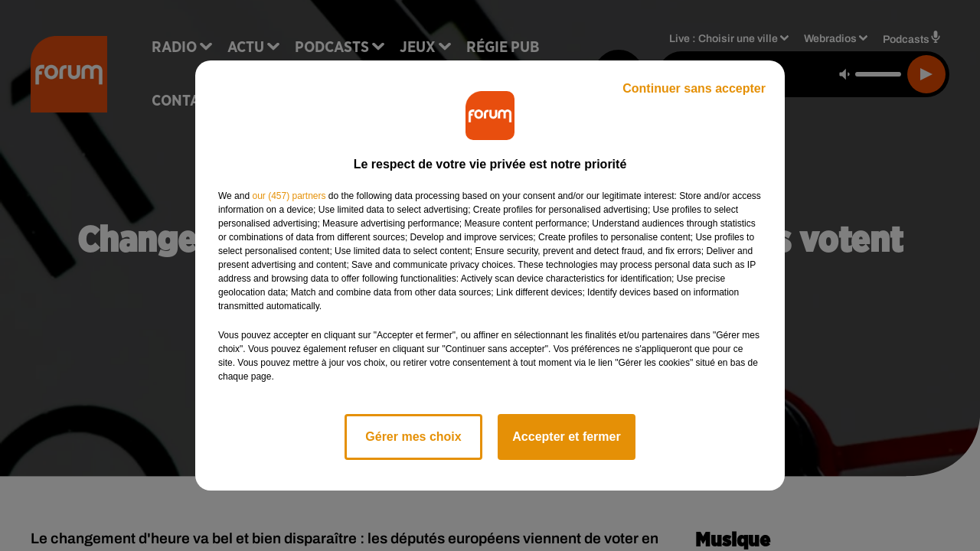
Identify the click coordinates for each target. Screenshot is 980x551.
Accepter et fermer (566, 437)
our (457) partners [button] (289, 196)
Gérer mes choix (413, 437)
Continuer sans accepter (694, 88)
